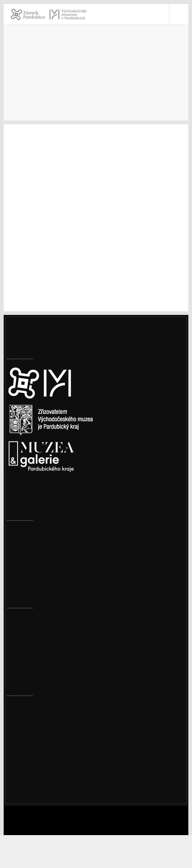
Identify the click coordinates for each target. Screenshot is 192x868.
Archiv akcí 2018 (149, 83)
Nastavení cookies (32, 498)
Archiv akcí (106, 83)
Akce (78, 83)
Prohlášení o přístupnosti (49, 782)
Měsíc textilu (24, 664)
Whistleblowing (37, 801)
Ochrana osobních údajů (48, 791)
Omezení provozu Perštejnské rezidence (60, 531)
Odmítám (95, 856)
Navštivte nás (46, 83)
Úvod (14, 83)
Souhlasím (63, 856)
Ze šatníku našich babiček (41, 641)
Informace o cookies (138, 856)
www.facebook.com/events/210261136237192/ (88, 294)
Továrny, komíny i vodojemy (44, 544)
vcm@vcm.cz (33, 763)
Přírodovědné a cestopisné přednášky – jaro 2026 (71, 618)
